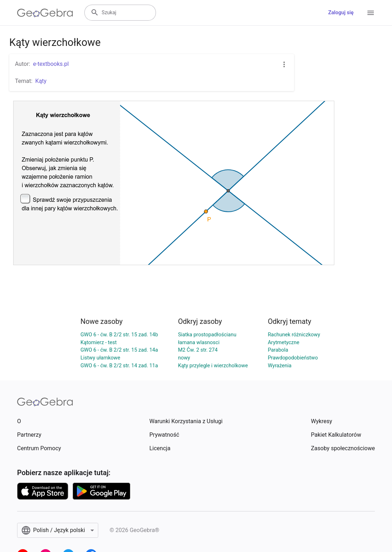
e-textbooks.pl (51, 64)
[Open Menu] (371, 13)
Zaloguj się (341, 13)
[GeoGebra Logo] (45, 13)
